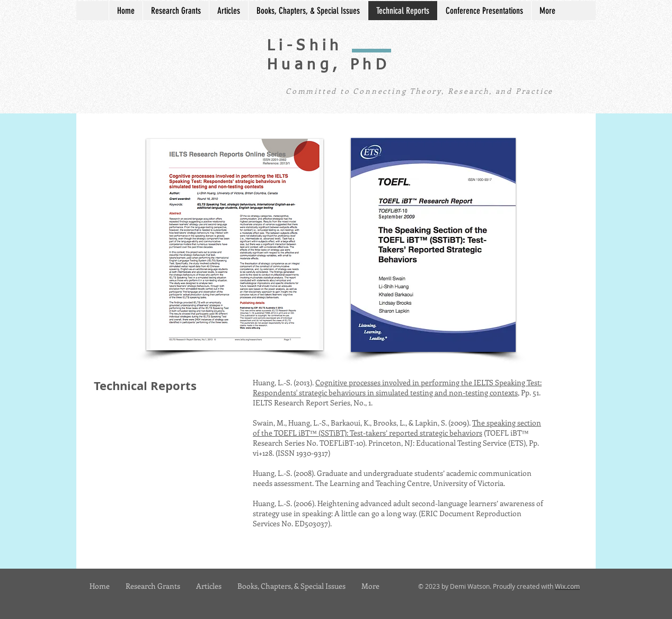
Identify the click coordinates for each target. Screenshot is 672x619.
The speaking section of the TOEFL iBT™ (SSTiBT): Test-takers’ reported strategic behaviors (397, 428)
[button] (235, 245)
